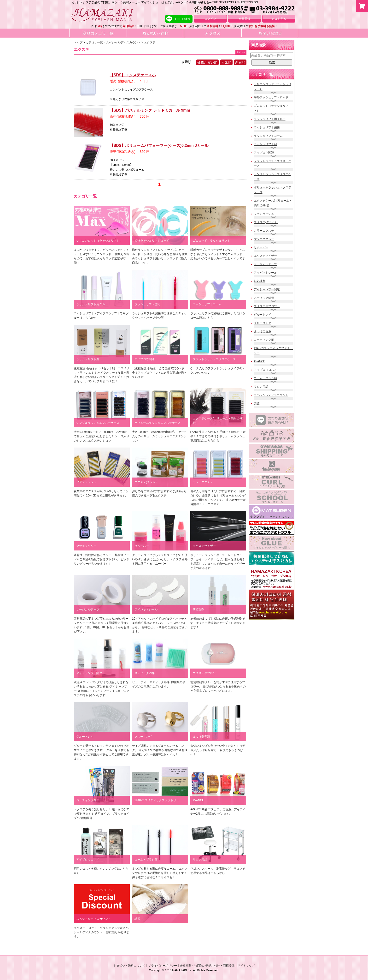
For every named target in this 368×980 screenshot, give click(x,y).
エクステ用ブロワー (267, 306)
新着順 (240, 62)
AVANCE (260, 361)
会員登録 (245, 19)
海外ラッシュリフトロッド (271, 97)
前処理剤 (260, 281)
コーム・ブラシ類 (265, 378)
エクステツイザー (265, 256)
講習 (257, 403)
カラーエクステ (264, 231)
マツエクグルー (264, 239)
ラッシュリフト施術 (267, 127)
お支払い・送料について (129, 966)
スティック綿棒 (264, 298)
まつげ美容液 (263, 331)
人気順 (226, 62)
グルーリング (263, 323)
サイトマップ (246, 966)
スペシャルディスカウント (271, 395)
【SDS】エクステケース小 (133, 75)
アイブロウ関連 (264, 153)
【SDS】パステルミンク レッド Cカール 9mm (150, 110)
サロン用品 (261, 387)
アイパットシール (265, 273)
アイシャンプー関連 (267, 289)
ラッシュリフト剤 (265, 144)
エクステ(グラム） (266, 222)
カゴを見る (279, 19)
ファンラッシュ (264, 214)
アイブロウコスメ (265, 370)
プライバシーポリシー (163, 966)
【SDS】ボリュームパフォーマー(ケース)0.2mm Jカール (159, 146)
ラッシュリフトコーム (268, 136)
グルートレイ (263, 315)
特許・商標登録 (224, 966)
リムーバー (261, 247)
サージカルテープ (265, 264)
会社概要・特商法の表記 (196, 966)
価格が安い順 (207, 62)
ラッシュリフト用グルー (270, 119)
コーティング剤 (264, 340)
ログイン (210, 19)
